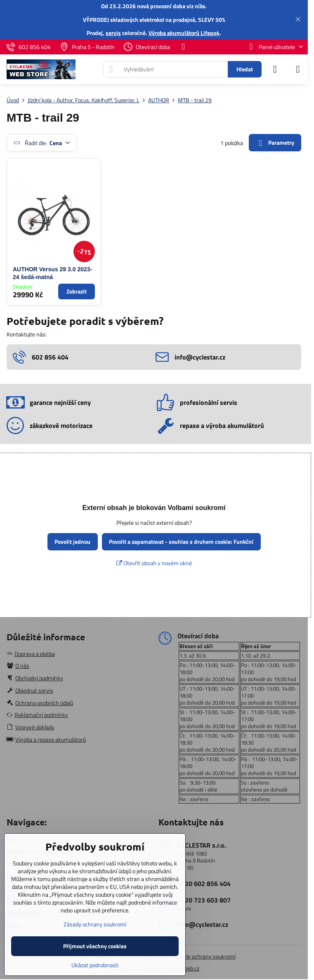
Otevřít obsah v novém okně (154, 563)
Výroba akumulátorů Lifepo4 (184, 33)
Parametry (275, 143)
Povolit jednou (72, 542)
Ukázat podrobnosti (95, 965)
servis (113, 33)
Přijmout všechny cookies (95, 946)
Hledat (245, 69)
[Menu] (298, 69)
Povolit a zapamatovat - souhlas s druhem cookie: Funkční (181, 542)
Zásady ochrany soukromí (204, 956)
